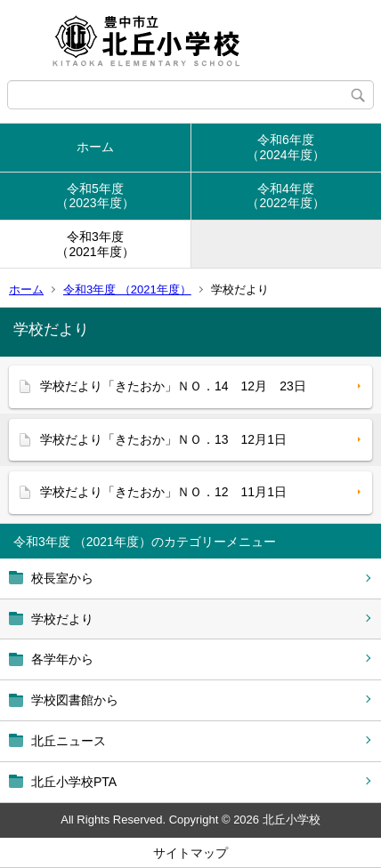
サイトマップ (190, 853)
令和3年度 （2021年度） (127, 289)
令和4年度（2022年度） (285, 196)
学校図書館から (75, 700)
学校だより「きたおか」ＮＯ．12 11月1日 (163, 492)
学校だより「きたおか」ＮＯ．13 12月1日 (163, 439)
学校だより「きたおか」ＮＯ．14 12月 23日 (173, 386)
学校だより (62, 619)
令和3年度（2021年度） (95, 244)
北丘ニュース (69, 741)
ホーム (95, 147)
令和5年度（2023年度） (95, 196)
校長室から (62, 578)
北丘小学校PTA (74, 782)
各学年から (62, 659)
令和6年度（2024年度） (285, 147)
